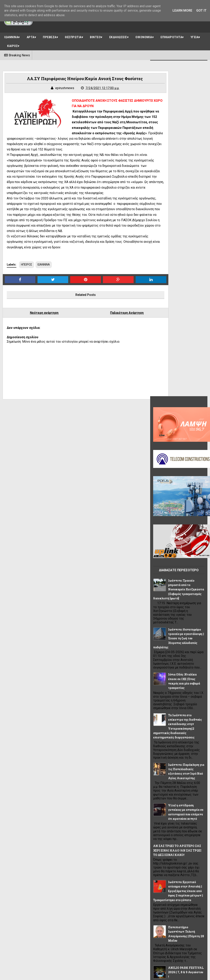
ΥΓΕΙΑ (195, 35)
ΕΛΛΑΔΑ (178, 772)
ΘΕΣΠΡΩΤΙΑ (73, 35)
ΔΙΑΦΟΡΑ (161, 772)
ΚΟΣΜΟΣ (193, 799)
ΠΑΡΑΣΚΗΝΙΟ (163, 808)
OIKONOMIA (182, 745)
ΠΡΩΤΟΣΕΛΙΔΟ (164, 826)
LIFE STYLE (162, 745)
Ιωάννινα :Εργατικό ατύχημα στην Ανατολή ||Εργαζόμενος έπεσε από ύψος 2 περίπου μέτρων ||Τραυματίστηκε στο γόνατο (177, 553)
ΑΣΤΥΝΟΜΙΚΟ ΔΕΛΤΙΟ (169, 763)
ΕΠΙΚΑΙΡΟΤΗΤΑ (171, 35)
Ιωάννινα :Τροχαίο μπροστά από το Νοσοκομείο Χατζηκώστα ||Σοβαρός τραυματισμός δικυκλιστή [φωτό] (176, 251)
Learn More (182, 10)
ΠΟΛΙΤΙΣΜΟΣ (163, 817)
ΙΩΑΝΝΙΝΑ (11, 35)
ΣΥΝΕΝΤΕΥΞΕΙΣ (164, 835)
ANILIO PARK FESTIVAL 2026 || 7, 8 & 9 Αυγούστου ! (185, 634)
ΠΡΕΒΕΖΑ (50, 35)
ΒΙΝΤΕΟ (95, 35)
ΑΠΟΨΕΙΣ (180, 754)
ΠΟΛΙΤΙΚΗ (183, 808)
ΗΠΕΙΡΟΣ (28, 298)
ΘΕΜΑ (175, 790)
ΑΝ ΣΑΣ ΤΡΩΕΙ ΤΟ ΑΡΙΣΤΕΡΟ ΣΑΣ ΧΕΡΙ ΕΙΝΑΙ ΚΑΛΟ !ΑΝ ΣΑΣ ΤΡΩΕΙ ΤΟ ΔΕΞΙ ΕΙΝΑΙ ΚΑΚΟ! (176, 512)
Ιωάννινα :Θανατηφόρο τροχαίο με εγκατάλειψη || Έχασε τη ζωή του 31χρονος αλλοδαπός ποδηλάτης (177, 300)
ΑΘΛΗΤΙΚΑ (162, 754)
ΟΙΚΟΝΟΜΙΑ (144, 35)
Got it (201, 10)
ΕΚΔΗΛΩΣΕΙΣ (118, 35)
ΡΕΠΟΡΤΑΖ (186, 826)
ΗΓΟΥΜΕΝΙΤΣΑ (189, 781)
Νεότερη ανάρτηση (39, 346)
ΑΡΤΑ (31, 35)
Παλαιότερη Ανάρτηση (107, 346)
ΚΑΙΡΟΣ (12, 44)
